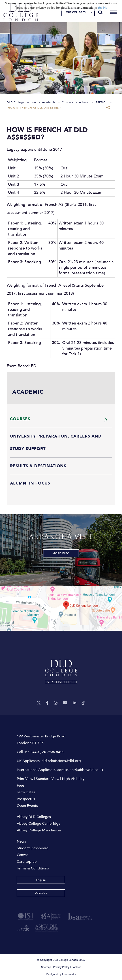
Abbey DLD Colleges (34, 817)
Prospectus (26, 799)
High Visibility (73, 779)
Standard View (48, 779)
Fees (21, 786)
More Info (61, 553)
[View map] (61, 608)
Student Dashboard (33, 848)
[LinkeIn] (75, 703)
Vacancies (41, 893)
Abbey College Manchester (39, 830)
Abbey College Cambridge (39, 824)
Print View (25, 779)
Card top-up (27, 862)
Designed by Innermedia (61, 974)
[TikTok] (83, 703)
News (21, 841)
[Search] (100, 12)
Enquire (41, 880)
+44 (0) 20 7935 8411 (47, 752)
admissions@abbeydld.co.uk (80, 770)
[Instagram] (56, 703)
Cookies (76, 967)
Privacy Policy (61, 967)
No (105, 8)
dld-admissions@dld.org (61, 761)
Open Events (27, 806)
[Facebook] (47, 703)
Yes (100, 8)
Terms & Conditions (33, 868)
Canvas (22, 855)
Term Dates (26, 792)
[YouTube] (65, 703)
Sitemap (46, 967)
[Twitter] (39, 703)
